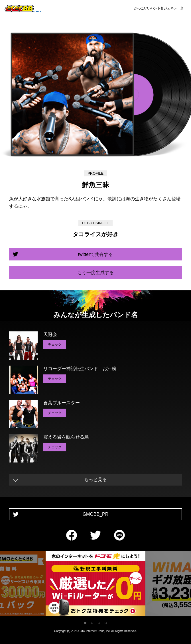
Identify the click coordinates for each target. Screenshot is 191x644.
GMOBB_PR (96, 514)
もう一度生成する (95, 273)
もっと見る (95, 479)
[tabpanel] (95, 585)
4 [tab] (106, 623)
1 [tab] (85, 623)
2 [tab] (92, 623)
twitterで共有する (96, 254)
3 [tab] (99, 623)
